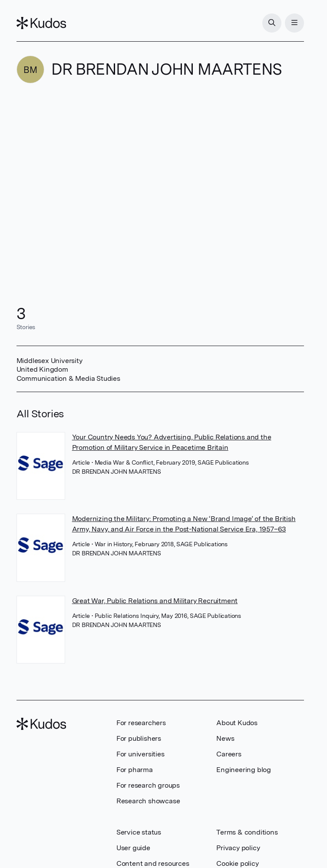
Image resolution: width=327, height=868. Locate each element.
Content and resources (153, 863)
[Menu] (294, 23)
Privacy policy (238, 848)
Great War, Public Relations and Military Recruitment (155, 601)
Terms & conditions (247, 832)
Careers (229, 754)
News (225, 738)
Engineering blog (244, 770)
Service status (139, 832)
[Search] (272, 23)
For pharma (135, 770)
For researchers (141, 723)
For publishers (139, 738)
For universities (140, 754)
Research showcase (148, 801)
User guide (133, 848)
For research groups (148, 785)
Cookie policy (237, 863)
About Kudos (237, 723)
